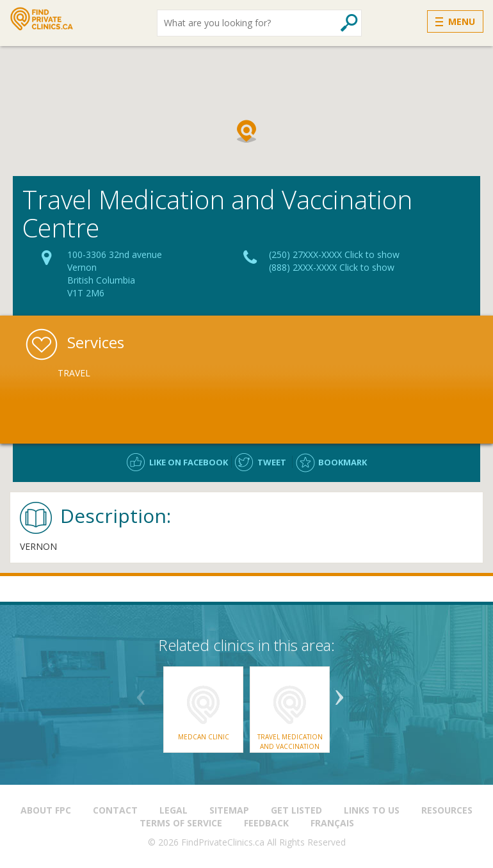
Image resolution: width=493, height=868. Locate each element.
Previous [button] (141, 693)
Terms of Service (181, 823)
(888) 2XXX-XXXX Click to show (332, 267)
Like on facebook (189, 462)
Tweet (272, 462)
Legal (174, 810)
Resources (447, 810)
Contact (115, 810)
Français (332, 823)
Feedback (266, 823)
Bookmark (343, 462)
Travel (74, 373)
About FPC (46, 810)
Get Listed (296, 810)
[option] (125, 373)
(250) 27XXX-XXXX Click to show (334, 254)
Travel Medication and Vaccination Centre (290, 746)
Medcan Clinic (204, 737)
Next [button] (339, 693)
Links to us (372, 810)
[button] (247, 131)
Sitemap (229, 810)
